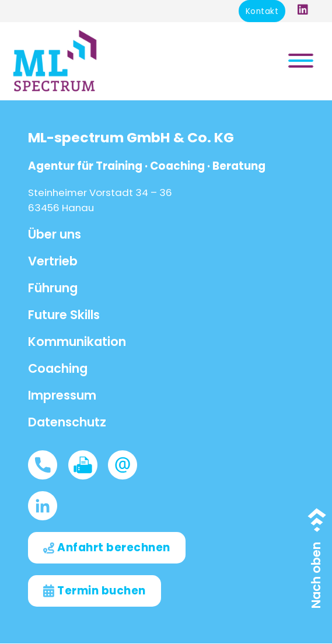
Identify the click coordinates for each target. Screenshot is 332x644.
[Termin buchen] (94, 591)
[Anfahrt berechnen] (106, 548)
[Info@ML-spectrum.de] (128, 465)
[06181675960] (48, 465)
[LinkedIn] (48, 506)
